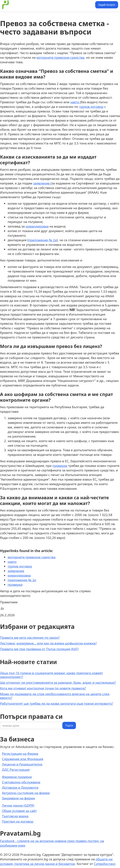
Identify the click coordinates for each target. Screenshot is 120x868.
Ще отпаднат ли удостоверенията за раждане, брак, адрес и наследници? (58, 682)
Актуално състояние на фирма (26, 793)
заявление (42, 183)
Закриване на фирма (18, 798)
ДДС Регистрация (16, 770)
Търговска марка (15, 816)
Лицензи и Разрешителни (22, 764)
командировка (37, 226)
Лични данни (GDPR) (18, 805)
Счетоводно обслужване (21, 782)
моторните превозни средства (60, 57)
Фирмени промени (17, 777)
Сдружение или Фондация (23, 759)
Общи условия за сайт (19, 811)
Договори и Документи (20, 787)
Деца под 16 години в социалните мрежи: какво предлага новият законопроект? (51, 675)
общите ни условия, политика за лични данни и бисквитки (56, 861)
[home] (5, 5)
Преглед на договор (18, 821)
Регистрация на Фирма (20, 754)
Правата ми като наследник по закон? (30, 638)
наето (75, 102)
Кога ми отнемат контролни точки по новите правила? (43, 688)
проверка (60, 466)
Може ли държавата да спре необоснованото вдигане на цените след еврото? (55, 696)
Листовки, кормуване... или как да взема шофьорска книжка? (48, 643)
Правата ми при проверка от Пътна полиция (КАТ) (39, 649)
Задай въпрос (107, 5)
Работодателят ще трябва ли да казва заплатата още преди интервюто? (57, 703)
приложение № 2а (42, 240)
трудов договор (91, 107)
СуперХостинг (105, 864)
